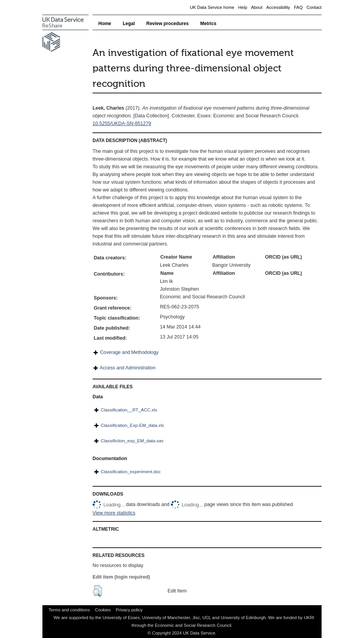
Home (105, 24)
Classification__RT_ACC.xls (129, 410)
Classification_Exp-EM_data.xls (132, 425)
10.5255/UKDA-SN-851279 (122, 124)
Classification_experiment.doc (131, 471)
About (257, 7)
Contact (314, 7)
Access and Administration (128, 368)
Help (243, 7)
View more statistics (114, 513)
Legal (129, 24)
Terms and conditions (69, 610)
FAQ (298, 7)
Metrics (208, 24)
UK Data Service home (212, 7)
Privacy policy (129, 610)
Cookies (103, 610)
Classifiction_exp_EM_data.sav (132, 441)
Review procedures (168, 24)
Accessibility (278, 7)
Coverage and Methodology (129, 352)
